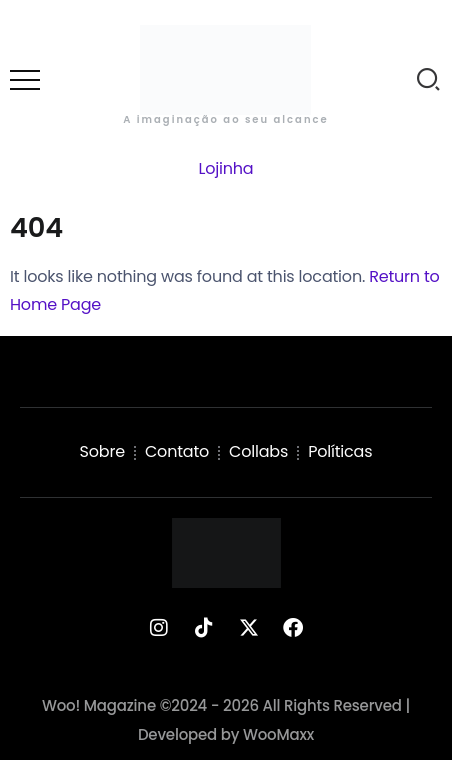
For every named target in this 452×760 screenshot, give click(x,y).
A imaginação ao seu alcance (225, 119)
